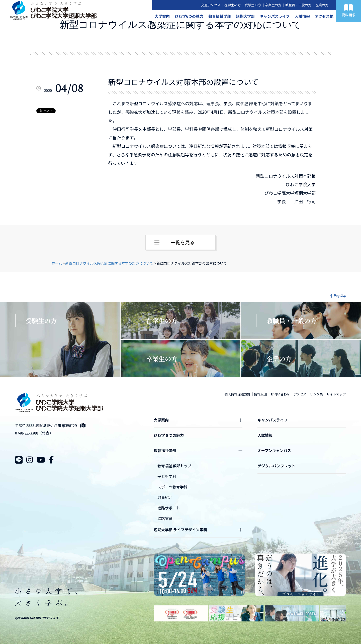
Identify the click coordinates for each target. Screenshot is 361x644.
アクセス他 (324, 16)
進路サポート (169, 508)
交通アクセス (211, 5)
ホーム (57, 263)
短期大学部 (245, 16)
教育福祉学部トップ (174, 466)
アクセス (300, 394)
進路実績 (165, 518)
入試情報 (302, 16)
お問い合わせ (280, 394)
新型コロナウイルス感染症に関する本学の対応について (109, 263)
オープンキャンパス (274, 450)
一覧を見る (183, 242)
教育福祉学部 (220, 16)
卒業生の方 (273, 5)
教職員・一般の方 (298, 5)
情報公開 (260, 394)
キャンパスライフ (275, 16)
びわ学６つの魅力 (169, 435)
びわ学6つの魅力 (189, 16)
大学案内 (162, 16)
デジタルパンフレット (276, 466)
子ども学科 (167, 476)
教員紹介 (165, 497)
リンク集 (316, 394)
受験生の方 (253, 5)
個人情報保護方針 (237, 394)
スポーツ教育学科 (172, 487)
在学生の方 (233, 5)
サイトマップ (336, 394)
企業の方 (322, 5)
